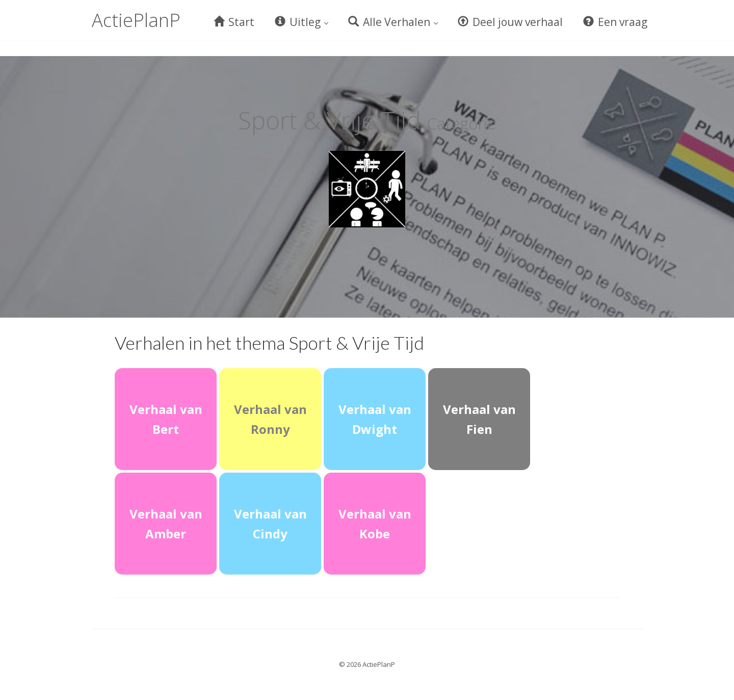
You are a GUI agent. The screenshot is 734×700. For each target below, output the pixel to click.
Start (234, 22)
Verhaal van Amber (166, 524)
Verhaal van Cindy (270, 524)
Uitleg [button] (302, 22)
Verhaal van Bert (166, 419)
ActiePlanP (136, 20)
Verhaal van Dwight (375, 419)
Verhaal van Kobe (375, 524)
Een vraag (615, 22)
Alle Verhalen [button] (393, 22)
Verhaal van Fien (479, 419)
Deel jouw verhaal (510, 22)
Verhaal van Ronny (270, 419)
